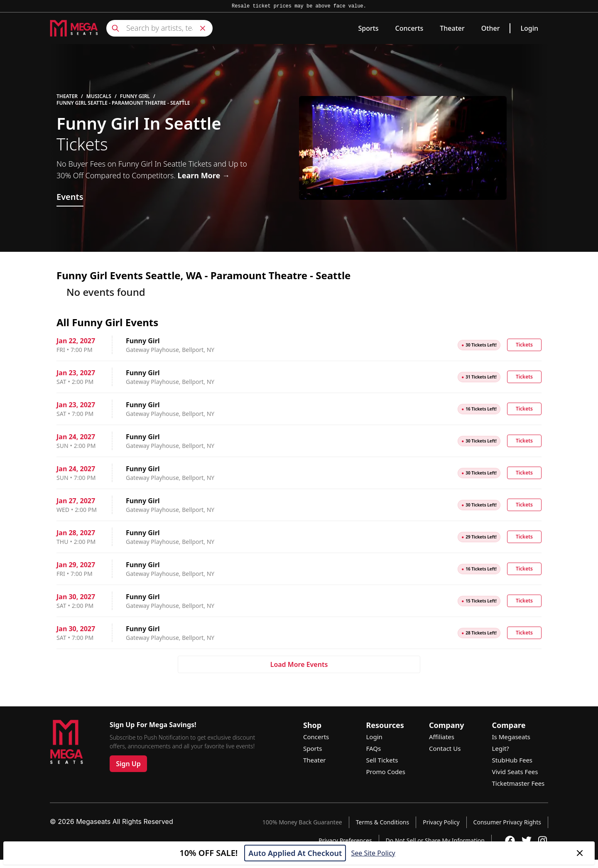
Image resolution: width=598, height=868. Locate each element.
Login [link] (529, 28)
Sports (368, 28)
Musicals (99, 96)
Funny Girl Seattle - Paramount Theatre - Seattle (123, 103)
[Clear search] (203, 28)
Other (491, 28)
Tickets (524, 345)
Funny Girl (135, 96)
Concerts (409, 28)
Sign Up (128, 764)
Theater (452, 28)
